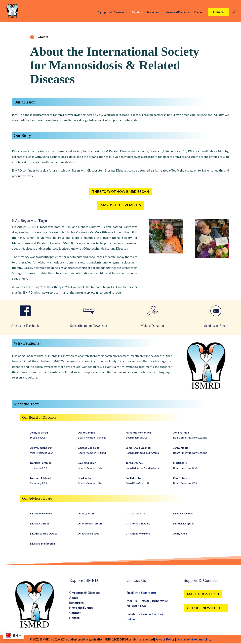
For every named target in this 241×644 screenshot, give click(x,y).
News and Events (176, 12)
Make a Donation (152, 326)
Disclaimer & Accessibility (194, 639)
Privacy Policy (165, 639)
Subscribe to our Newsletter (89, 326)
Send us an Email (216, 326)
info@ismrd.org (145, 593)
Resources (153, 12)
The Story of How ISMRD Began (121, 191)
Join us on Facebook (25, 326)
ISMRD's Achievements (121, 205)
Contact (199, 12)
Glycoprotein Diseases (111, 12)
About (135, 12)
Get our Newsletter (206, 608)
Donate (218, 12)
